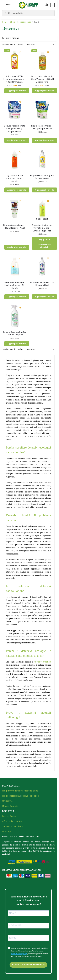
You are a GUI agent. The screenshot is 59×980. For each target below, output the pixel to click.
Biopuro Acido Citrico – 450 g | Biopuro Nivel (42, 127)
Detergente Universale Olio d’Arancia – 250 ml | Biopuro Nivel (42, 79)
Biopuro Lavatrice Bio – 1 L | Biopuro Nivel (42, 284)
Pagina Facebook (30, 796)
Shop (12, 22)
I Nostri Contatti (10, 806)
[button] (52, 5)
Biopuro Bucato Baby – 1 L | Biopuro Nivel (42, 177)
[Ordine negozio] (41, 44)
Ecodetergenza (24, 22)
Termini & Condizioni (13, 826)
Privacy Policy (9, 816)
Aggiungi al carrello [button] (17, 91)
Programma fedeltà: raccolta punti (20, 791)
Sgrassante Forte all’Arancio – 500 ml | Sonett (15, 178)
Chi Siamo (7, 801)
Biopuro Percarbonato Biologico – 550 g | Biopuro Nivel (15, 129)
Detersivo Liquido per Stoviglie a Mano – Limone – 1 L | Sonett (42, 228)
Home (5, 22)
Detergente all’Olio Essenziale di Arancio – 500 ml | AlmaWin (15, 79)
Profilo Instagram (11, 796)
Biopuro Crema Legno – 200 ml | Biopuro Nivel (15, 227)
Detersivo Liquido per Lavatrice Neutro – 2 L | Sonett (15, 285)
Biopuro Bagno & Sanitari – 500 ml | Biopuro (15, 333)
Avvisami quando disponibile (44, 246)
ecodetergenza (43, 662)
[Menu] (7, 5)
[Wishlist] (20, 52)
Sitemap (7, 832)
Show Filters (10, 38)
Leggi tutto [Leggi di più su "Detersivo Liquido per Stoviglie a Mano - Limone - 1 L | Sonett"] (44, 240)
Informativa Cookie (12, 821)
